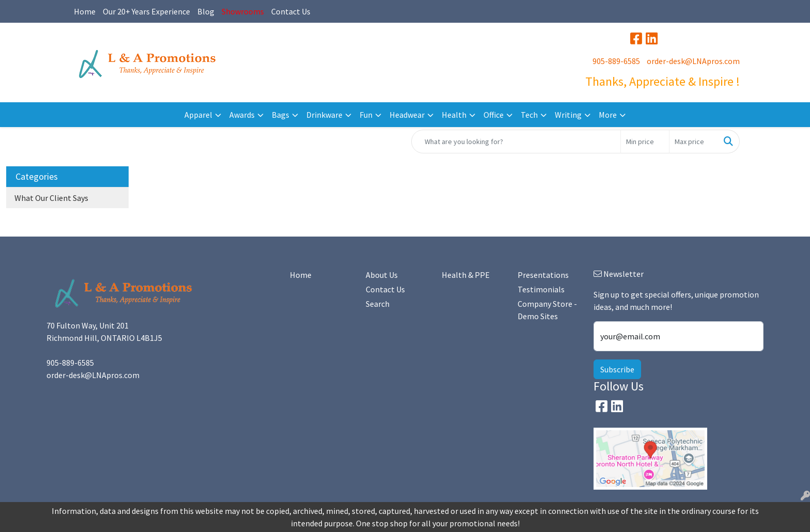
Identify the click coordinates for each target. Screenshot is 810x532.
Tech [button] (529, 115)
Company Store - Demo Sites (547, 310)
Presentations (543, 275)
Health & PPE (466, 275)
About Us (382, 275)
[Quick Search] (516, 142)
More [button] (608, 115)
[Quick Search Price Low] (645, 142)
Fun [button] (366, 115)
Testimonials (541, 289)
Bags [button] (281, 115)
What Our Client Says (51, 198)
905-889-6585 (616, 61)
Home (85, 11)
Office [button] (494, 115)
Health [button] (454, 115)
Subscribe (617, 369)
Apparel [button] (198, 115)
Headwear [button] (407, 115)
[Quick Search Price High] (694, 142)
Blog (206, 11)
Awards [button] (242, 115)
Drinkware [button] (324, 115)
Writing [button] (568, 115)
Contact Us (291, 11)
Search (378, 304)
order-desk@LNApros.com (693, 61)
